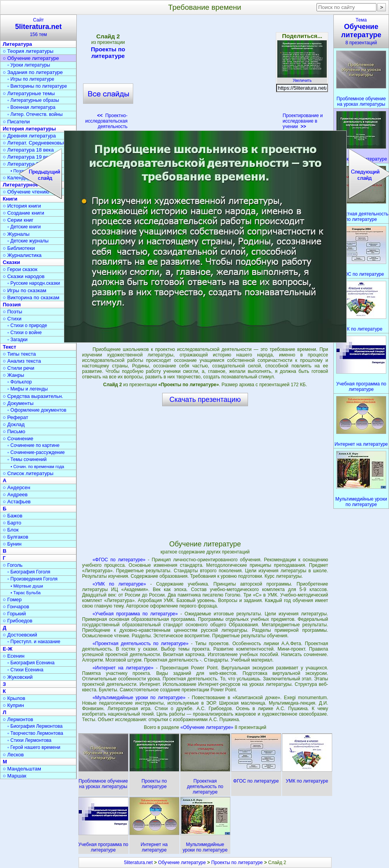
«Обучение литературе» (208, 727)
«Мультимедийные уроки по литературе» (139, 698)
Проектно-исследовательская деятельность (106, 121)
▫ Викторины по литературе (37, 86)
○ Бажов (13, 516)
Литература (17, 44)
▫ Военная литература (31, 107)
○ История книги (22, 206)
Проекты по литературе (108, 52)
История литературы (29, 129)
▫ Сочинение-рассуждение (36, 452)
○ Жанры (14, 375)
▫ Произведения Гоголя (33, 579)
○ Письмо (14, 431)
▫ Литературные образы (33, 100)
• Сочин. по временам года (37, 467)
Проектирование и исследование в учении (303, 121)
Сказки (11, 262)
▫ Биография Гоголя (29, 572)
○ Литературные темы (29, 93)
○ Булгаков (15, 537)
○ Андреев (15, 495)
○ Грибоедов (18, 621)
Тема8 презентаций (361, 31)
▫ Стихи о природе (27, 325)
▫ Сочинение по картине (33, 445)
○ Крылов (14, 698)
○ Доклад (14, 424)
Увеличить (302, 78)
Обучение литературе (182, 863)
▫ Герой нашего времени (34, 747)
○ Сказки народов (24, 276)
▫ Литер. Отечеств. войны (35, 114)
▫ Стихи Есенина (25, 670)
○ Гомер (12, 599)
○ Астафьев (17, 502)
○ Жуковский (18, 677)
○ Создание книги (24, 213)
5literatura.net (138, 863)
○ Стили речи (19, 368)
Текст (9, 347)
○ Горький (14, 614)
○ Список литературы (28, 473)
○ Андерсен (16, 487)
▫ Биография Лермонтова (35, 726)
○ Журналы (16, 234)
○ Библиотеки (19, 248)
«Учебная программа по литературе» (135, 614)
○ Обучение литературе (31, 58)
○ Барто (12, 523)
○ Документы (18, 403)
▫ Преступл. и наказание (34, 642)
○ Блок (11, 530)
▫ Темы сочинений (27, 459)
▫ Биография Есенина (31, 663)
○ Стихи (12, 319)
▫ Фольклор (20, 382)
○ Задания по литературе (33, 72)
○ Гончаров (16, 607)
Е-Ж (8, 649)
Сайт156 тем (38, 27)
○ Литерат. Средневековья (34, 143)
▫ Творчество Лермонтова (35, 733)
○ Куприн (13, 705)
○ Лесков (13, 755)
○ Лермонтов (18, 719)
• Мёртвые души (27, 586)
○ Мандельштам (22, 769)
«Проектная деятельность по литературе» (140, 644)
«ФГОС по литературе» (119, 560)
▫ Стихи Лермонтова (29, 740)
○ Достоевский (20, 635)
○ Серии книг (18, 220)
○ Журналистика (22, 255)
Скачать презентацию (205, 400)
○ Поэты (13, 312)
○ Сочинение (18, 439)
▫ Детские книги (24, 227)
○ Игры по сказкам (24, 290)
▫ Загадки (17, 340)
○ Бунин (12, 544)
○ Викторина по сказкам (31, 297)
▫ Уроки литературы (29, 65)
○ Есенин (14, 656)
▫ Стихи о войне (24, 333)
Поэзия (12, 305)
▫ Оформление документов (37, 410)
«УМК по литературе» (119, 584)
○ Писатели (16, 122)
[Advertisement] (205, 74)
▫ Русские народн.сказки (34, 283)
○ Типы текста (19, 354)
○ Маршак (14, 776)
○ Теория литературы (28, 51)
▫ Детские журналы (28, 241)
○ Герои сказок (20, 269)
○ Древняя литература (29, 136)
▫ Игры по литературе (31, 79)
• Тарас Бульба (26, 593)
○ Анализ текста (22, 361)
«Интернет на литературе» (123, 668)
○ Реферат (15, 417)
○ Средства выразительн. (33, 396)
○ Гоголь (13, 565)
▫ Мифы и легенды (28, 389)
